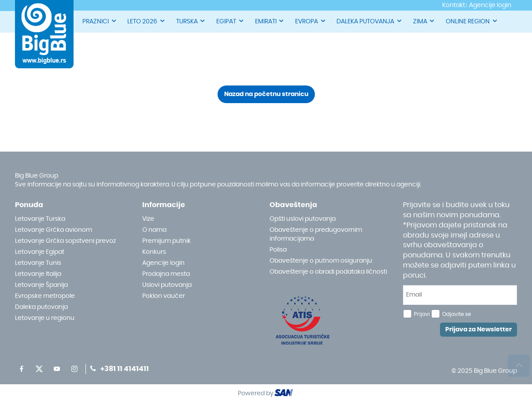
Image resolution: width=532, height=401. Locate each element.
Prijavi (422, 314)
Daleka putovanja (41, 307)
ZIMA (424, 21)
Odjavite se (456, 314)
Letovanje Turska (40, 219)
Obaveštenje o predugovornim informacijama (316, 234)
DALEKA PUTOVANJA (369, 21)
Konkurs (154, 252)
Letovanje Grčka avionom (54, 230)
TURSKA (191, 21)
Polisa (278, 250)
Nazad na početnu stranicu (266, 94)
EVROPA (311, 21)
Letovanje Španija (41, 285)
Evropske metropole (45, 296)
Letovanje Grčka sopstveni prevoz (65, 241)
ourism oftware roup (284, 394)
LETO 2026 (146, 21)
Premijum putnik (166, 241)
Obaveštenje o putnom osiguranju (321, 261)
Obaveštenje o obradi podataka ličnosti (328, 272)
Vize (148, 219)
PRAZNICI (100, 21)
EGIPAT (230, 21)
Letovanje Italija (38, 274)
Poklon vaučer (164, 296)
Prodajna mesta (166, 274)
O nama (154, 230)
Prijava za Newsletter (478, 330)
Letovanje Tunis (38, 263)
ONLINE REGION (472, 21)
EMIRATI (270, 21)
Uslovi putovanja (167, 285)
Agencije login (163, 263)
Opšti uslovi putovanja (303, 219)
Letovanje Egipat (40, 252)
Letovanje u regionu (45, 318)
